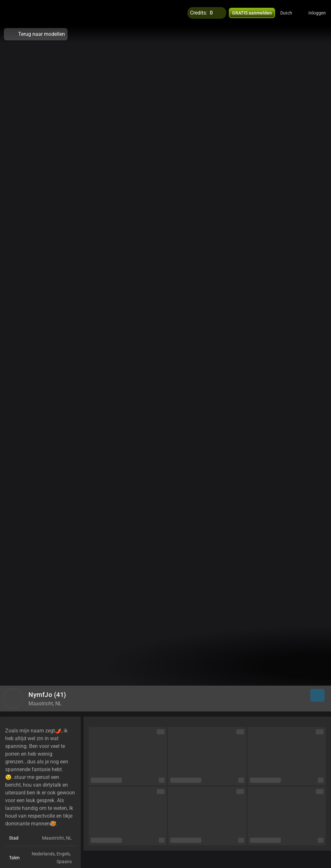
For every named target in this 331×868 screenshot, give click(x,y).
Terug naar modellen (36, 34)
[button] (290, 13)
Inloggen (317, 13)
